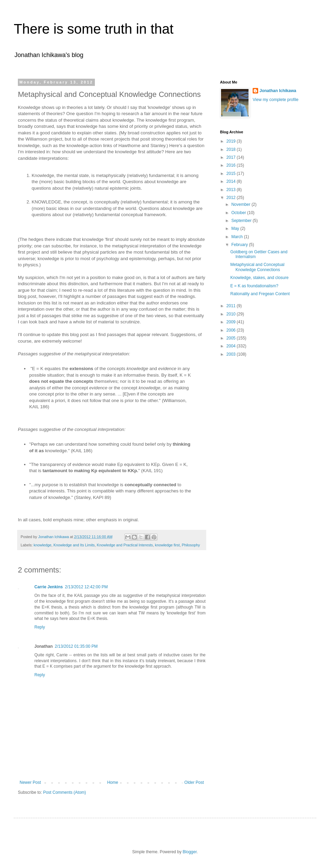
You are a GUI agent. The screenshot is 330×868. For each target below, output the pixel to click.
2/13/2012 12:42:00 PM (86, 587)
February (240, 245)
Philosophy (191, 545)
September (242, 221)
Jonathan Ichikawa (278, 91)
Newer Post (30, 782)
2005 (232, 338)
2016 (232, 165)
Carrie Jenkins (49, 587)
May (236, 229)
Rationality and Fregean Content (260, 294)
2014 (232, 181)
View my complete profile (276, 100)
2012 (232, 198)
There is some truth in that (94, 29)
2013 (232, 190)
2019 (232, 141)
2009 (232, 322)
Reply (40, 627)
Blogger (190, 852)
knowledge (43, 545)
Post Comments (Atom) (64, 792)
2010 (232, 314)
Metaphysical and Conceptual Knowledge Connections (257, 267)
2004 (232, 346)
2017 (232, 157)
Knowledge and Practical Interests (125, 545)
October (239, 213)
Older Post (194, 782)
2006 (232, 330)
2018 (232, 149)
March (238, 237)
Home (113, 782)
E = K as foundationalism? (254, 286)
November (241, 204)
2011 (232, 306)
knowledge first (167, 545)
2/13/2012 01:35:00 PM (76, 646)
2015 (232, 174)
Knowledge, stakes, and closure (259, 278)
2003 (232, 354)
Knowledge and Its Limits (74, 545)
